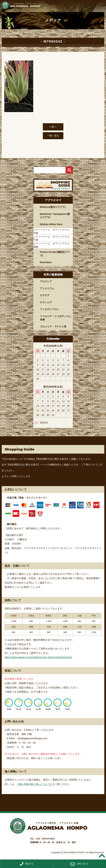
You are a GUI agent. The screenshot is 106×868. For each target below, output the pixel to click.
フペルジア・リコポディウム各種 (55, 318)
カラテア (45, 295)
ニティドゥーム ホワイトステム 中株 (53, 231)
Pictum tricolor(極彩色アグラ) (55, 254)
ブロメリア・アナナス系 (53, 327)
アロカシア (46, 281)
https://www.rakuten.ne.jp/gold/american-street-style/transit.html (38, 657)
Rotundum (46, 262)
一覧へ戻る (53, 136)
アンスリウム (47, 288)
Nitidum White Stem (51, 224)
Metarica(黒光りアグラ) (53, 207)
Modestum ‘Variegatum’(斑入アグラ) (55, 216)
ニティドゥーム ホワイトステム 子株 (53, 238)
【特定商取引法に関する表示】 (52, 459)
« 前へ (53, 127)
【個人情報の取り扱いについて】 (35, 784)
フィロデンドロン (49, 309)
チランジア (46, 302)
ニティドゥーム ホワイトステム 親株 (53, 245)
